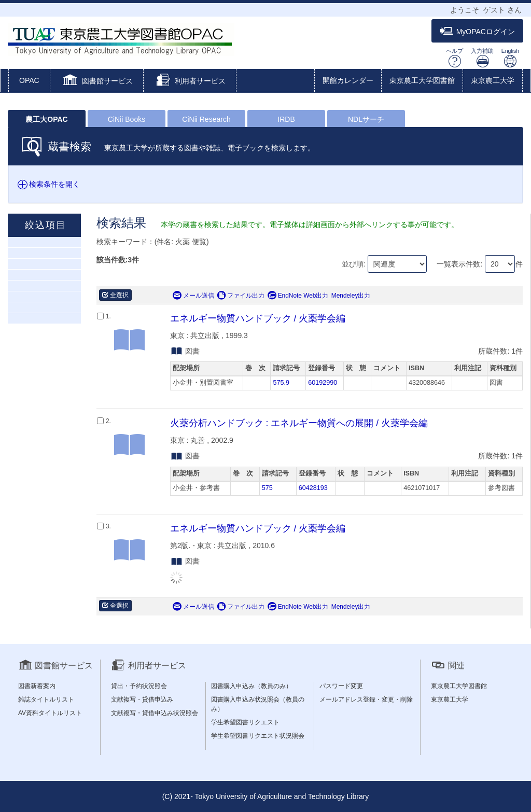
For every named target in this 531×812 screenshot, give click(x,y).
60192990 (323, 383)
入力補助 (482, 58)
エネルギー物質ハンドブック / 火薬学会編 (258, 318)
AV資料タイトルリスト (50, 713)
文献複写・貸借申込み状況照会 (155, 713)
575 (267, 488)
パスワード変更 (341, 686)
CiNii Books (127, 119)
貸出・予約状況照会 (139, 686)
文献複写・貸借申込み (142, 699)
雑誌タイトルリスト (46, 699)
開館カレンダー (348, 80)
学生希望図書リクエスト (245, 722)
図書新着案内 (37, 686)
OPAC (29, 80)
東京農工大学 (493, 80)
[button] (97, 81)
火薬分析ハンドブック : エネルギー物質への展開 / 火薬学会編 (299, 423)
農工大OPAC (46, 119)
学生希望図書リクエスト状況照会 (258, 736)
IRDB (286, 119)
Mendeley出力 (351, 296)
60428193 (313, 488)
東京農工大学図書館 (422, 80)
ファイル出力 (241, 296)
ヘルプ (455, 58)
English (510, 58)
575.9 (281, 383)
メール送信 (193, 296)
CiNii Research (206, 119)
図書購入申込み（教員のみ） (251, 686)
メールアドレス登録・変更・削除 (366, 699)
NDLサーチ (366, 119)
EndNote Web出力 (298, 296)
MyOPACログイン (477, 31)
